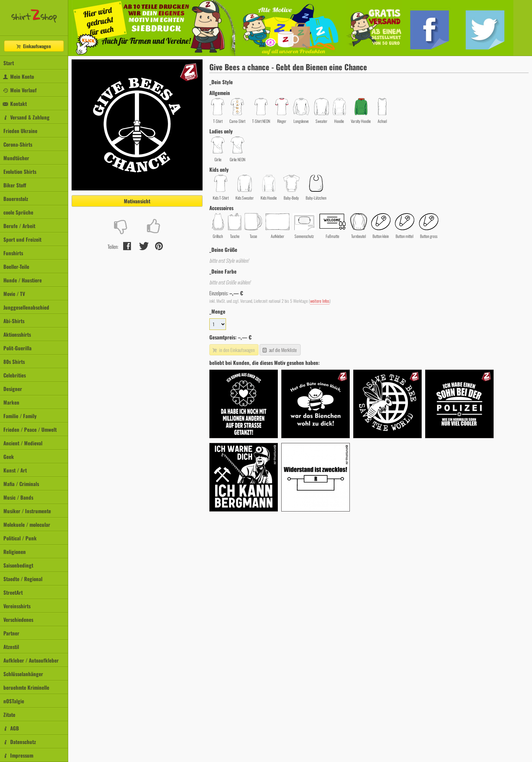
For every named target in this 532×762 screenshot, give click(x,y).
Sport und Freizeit (22, 239)
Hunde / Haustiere (23, 280)
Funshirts (13, 253)
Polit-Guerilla (17, 348)
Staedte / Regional (23, 579)
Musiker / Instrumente (27, 511)
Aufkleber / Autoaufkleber (31, 660)
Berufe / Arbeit (19, 226)
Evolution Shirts (20, 171)
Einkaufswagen (33, 46)
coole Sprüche (18, 212)
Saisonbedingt (18, 565)
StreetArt (13, 592)
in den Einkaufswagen (233, 350)
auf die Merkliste (279, 350)
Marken (11, 402)
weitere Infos (320, 301)
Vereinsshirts (17, 606)
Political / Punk (20, 538)
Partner (11, 633)
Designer (13, 389)
